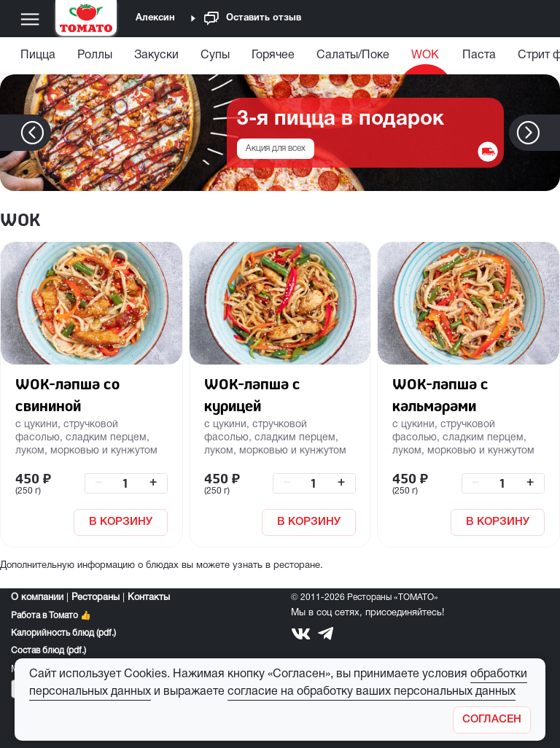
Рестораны (96, 598)
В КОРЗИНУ (121, 522)
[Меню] (30, 19)
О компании (37, 598)
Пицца (38, 55)
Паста (479, 55)
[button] (550, 133)
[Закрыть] (492, 720)
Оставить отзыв (253, 19)
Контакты (149, 598)
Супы (215, 55)
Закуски (156, 55)
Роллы (95, 55)
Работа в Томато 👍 (51, 616)
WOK (425, 55)
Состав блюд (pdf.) (48, 651)
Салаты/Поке (353, 55)
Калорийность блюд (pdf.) (63, 633)
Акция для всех (276, 148)
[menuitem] (40, 59)
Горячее (273, 55)
